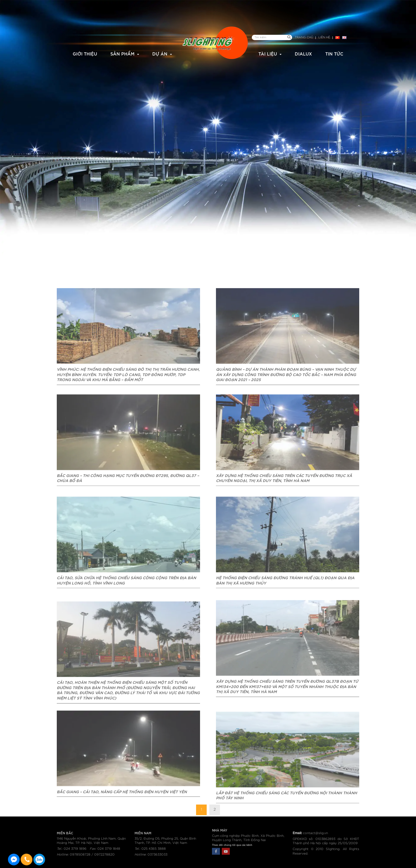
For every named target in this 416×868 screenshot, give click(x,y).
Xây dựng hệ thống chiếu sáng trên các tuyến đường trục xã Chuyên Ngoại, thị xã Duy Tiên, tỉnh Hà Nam (284, 511)
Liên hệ (324, 37)
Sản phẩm (122, 54)
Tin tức (334, 54)
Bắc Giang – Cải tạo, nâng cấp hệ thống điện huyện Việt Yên (122, 822)
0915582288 (39, 860)
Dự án (160, 54)
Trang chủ (304, 37)
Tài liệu (268, 54)
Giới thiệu (85, 54)
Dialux (303, 54)
